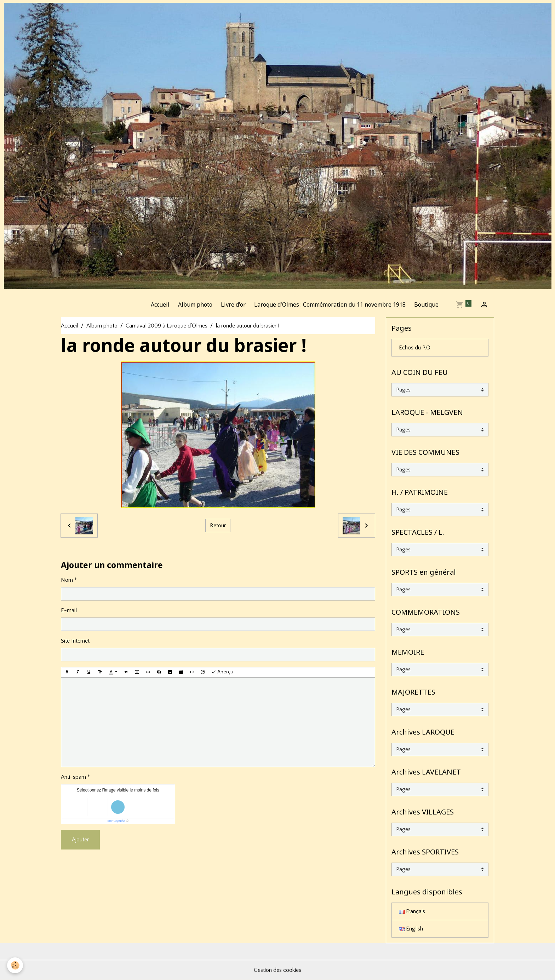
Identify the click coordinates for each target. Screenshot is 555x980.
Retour (218, 526)
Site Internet (75, 641)
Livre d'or (233, 305)
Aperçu (222, 672)
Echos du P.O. (415, 348)
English (411, 929)
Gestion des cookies (277, 970)
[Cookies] (15, 965)
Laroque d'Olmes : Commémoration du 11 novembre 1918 (330, 305)
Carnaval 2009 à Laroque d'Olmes (167, 326)
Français (412, 911)
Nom (67, 580)
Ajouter (80, 840)
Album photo (195, 305)
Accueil (160, 305)
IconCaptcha (116, 821)
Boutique (426, 305)
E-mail (69, 610)
